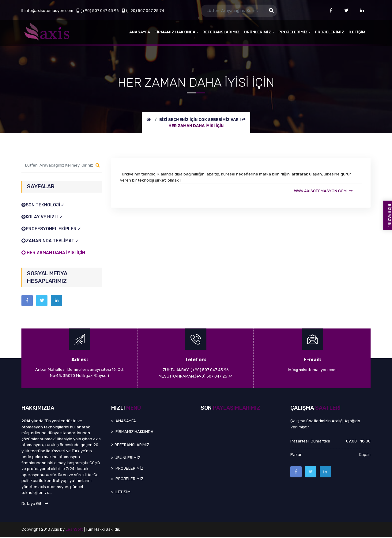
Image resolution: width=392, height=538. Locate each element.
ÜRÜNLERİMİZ (259, 32)
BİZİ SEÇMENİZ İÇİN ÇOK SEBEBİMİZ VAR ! (200, 120)
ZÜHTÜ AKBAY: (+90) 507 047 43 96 (196, 371)
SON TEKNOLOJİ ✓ (43, 205)
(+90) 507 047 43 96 (98, 11)
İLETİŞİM (357, 32)
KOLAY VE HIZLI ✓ (42, 217)
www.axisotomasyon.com (323, 191)
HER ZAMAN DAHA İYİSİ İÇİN (196, 126)
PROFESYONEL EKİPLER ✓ (51, 229)
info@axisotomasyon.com (47, 11)
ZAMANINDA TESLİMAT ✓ (50, 241)
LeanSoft (75, 530)
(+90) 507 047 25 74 (143, 11)
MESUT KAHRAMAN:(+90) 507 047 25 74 (196, 377)
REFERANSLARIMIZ (221, 32)
